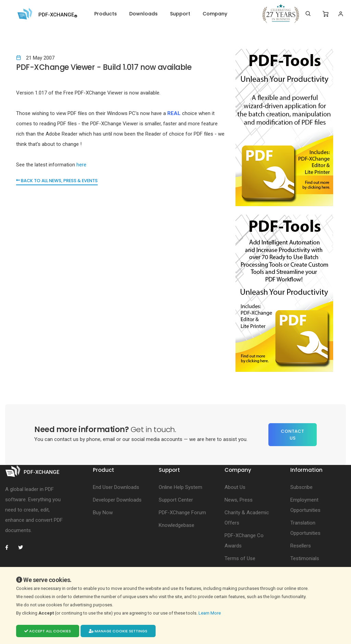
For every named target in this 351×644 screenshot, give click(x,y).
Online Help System (180, 487)
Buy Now (103, 513)
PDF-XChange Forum (182, 513)
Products (106, 14)
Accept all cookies (48, 631)
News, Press (239, 500)
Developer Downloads (117, 500)
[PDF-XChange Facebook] (10, 547)
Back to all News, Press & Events (59, 181)
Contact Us (292, 435)
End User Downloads (116, 487)
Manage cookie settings (118, 631)
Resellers (301, 546)
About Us (235, 487)
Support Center (176, 500)
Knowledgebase (177, 525)
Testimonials (305, 558)
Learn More (210, 613)
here (81, 165)
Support (180, 14)
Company (215, 14)
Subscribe (301, 487)
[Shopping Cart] (325, 14)
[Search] (308, 14)
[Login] (341, 14)
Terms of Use (240, 558)
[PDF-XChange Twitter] (23, 547)
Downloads (143, 14)
